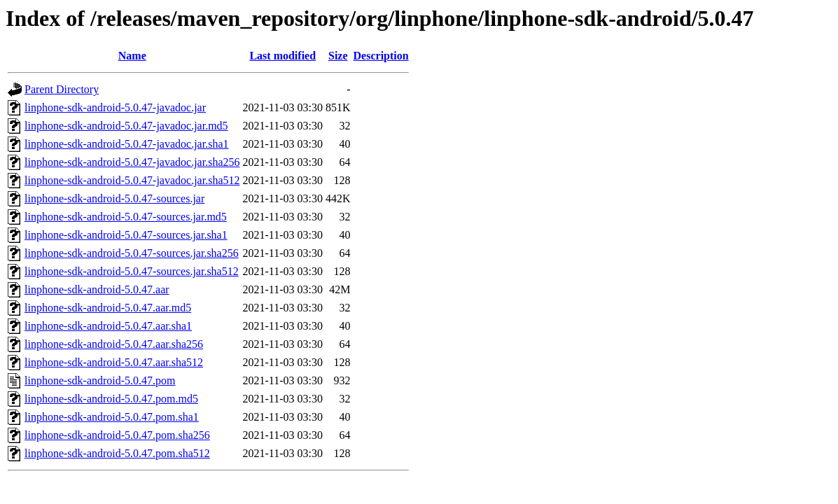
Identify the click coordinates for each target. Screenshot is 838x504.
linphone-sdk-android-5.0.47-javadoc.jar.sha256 (132, 162)
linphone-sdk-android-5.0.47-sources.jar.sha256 (132, 253)
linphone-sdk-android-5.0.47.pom (100, 380)
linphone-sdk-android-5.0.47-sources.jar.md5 (126, 217)
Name (132, 56)
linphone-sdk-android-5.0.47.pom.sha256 (117, 435)
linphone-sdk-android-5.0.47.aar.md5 (108, 308)
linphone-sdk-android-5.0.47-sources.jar (114, 198)
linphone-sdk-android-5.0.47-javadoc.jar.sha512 (132, 180)
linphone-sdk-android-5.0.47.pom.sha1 (112, 417)
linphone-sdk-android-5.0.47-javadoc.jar (115, 107)
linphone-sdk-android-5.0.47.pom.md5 (111, 399)
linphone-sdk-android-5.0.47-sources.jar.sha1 (126, 235)
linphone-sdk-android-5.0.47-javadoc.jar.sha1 (126, 144)
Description (381, 56)
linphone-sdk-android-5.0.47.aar (97, 289)
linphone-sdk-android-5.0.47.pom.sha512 (117, 453)
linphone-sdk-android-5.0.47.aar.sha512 (114, 362)
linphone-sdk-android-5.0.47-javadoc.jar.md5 (126, 126)
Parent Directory (62, 89)
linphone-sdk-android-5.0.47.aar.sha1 (108, 326)
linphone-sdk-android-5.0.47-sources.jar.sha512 (132, 271)
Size (338, 56)
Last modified (282, 56)
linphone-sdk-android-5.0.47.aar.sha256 (114, 344)
